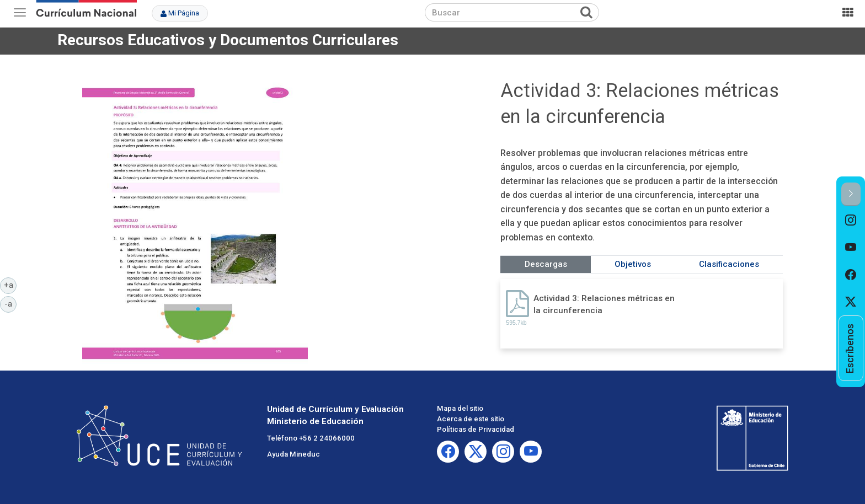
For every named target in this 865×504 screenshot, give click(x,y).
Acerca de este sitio (471, 419)
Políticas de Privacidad (476, 429)
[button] (851, 194)
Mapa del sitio (460, 408)
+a (10, 285)
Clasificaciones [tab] (729, 264)
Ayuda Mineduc (293, 454)
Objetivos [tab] (633, 264)
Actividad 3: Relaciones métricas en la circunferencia (604, 304)
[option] (851, 220)
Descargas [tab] (546, 264)
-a (10, 303)
